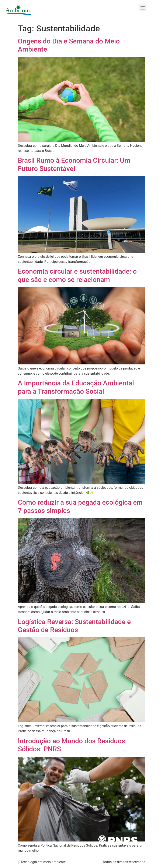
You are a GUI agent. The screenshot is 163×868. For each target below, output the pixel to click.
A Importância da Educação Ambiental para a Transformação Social (76, 387)
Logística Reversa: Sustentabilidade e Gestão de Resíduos (74, 626)
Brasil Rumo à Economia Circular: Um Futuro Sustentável (74, 164)
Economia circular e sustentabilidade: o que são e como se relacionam (77, 275)
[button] (143, 8)
